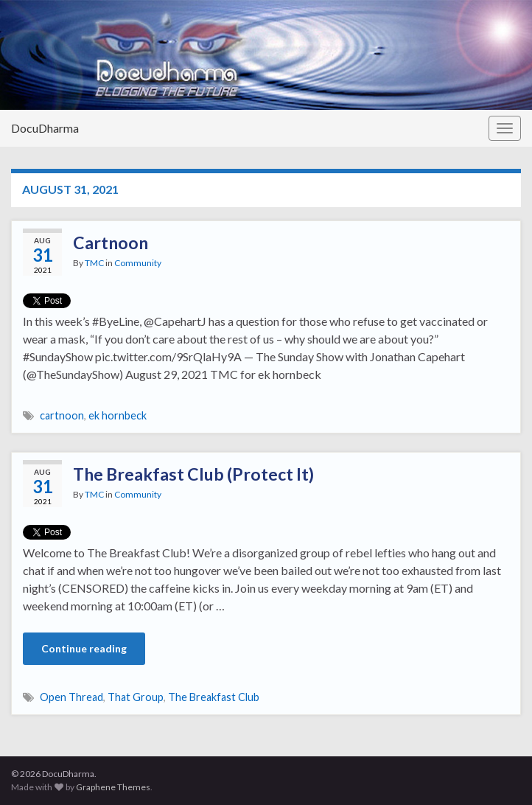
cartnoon (62, 415)
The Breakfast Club (214, 697)
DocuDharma (45, 128)
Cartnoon (111, 243)
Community (138, 263)
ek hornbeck (118, 415)
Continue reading (84, 648)
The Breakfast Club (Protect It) (193, 474)
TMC (94, 263)
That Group (136, 697)
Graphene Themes (113, 787)
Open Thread (71, 697)
